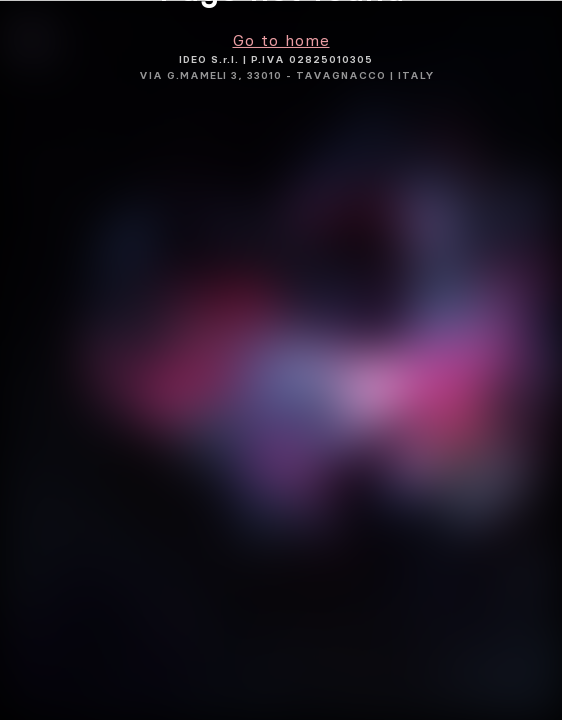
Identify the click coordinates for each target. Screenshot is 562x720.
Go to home (281, 40)
